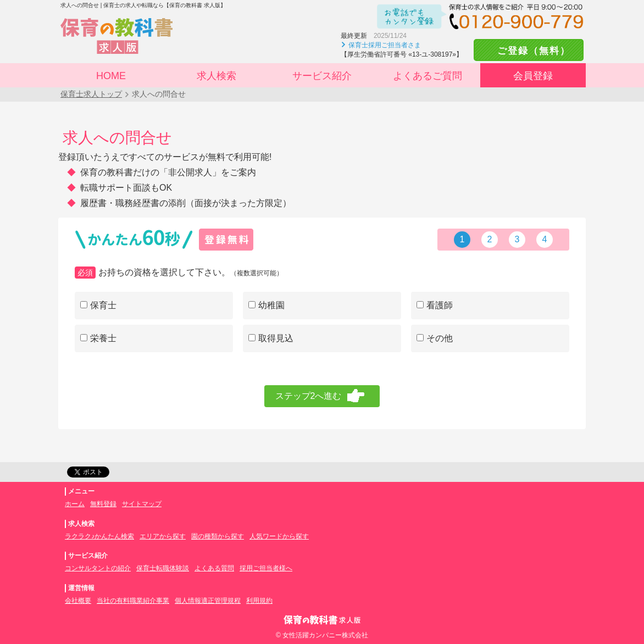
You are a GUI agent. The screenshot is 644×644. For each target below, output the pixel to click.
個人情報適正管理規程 (208, 601)
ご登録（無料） (529, 51)
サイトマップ (142, 504)
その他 (435, 338)
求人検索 (216, 76)
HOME (111, 76)
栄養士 (98, 338)
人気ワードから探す (279, 536)
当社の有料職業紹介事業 (133, 601)
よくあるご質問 (428, 76)
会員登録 (533, 76)
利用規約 (259, 601)
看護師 (435, 305)
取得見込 (271, 338)
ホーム (75, 504)
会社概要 (78, 601)
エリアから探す (163, 536)
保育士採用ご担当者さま (385, 45)
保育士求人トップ (91, 94)
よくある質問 (214, 568)
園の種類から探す (218, 536)
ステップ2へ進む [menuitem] (309, 396)
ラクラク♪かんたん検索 (99, 536)
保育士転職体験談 (163, 568)
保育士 (98, 305)
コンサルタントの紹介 (98, 568)
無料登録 (103, 504)
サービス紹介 (322, 76)
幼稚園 (267, 305)
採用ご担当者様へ (266, 568)
